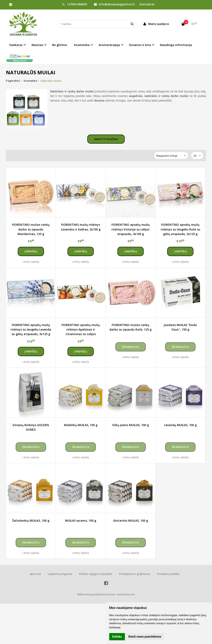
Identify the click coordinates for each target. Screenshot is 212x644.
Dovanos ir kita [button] (140, 45)
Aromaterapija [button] (109, 45)
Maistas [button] (37, 45)
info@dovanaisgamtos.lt (114, 4)
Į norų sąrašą (31, 262)
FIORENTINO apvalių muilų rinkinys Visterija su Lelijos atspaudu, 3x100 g (131, 229)
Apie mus (35, 574)
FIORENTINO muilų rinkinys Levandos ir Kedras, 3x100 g (81, 227)
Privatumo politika (168, 574)
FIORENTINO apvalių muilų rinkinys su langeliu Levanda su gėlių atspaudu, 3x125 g (31, 330)
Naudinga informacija (176, 45)
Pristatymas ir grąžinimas (135, 574)
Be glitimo (60, 45)
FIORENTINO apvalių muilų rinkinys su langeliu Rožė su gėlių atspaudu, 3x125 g (180, 229)
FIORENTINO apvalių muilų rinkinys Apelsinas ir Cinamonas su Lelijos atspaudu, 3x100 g (81, 330)
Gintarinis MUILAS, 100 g (131, 521)
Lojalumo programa (60, 574)
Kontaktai (147, 4)
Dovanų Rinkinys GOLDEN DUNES (31, 427)
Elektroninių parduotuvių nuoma (96, 594)
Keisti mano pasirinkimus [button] (145, 637)
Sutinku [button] (117, 637)
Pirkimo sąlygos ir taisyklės (96, 574)
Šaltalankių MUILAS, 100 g (31, 521)
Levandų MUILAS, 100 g (180, 425)
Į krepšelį (31, 251)
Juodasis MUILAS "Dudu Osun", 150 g (180, 327)
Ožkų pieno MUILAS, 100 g (130, 425)
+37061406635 (75, 4)
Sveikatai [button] (16, 45)
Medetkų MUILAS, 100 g (81, 425)
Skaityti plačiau (106, 139)
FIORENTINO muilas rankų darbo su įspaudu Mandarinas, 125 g (31, 229)
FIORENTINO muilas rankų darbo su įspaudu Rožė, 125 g (130, 327)
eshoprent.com (126, 594)
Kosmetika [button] (82, 45)
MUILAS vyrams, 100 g (81, 521)
